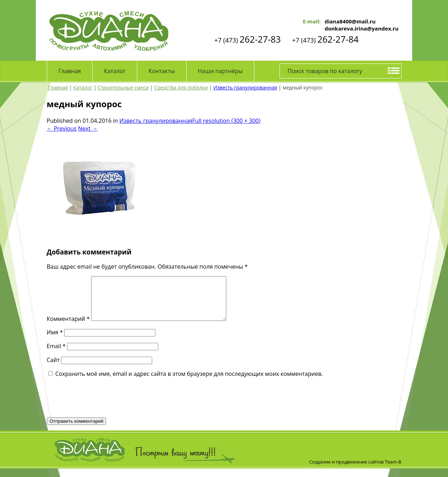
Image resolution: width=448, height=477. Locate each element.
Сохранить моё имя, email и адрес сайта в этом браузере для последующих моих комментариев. (189, 382)
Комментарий (68, 327)
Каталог (115, 71)
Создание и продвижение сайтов (347, 470)
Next (88, 128)
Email (56, 355)
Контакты (162, 71)
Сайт (53, 368)
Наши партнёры (220, 71)
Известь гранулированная (156, 121)
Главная (70, 71)
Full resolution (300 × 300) (226, 121)
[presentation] (101, 406)
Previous (62, 128)
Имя (55, 341)
